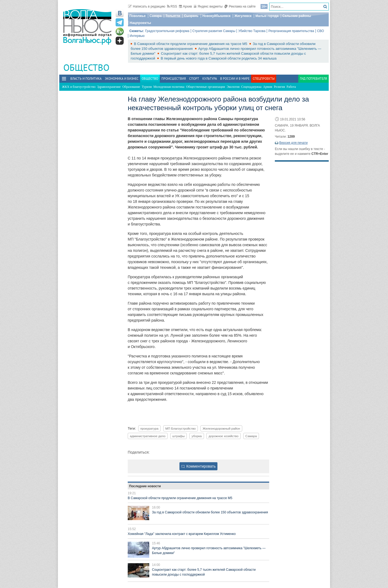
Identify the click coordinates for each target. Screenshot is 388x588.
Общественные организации (205, 87)
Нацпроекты (140, 23)
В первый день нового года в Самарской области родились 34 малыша (219, 58)
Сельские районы (297, 16)
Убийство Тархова (252, 31)
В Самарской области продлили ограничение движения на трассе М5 (191, 44)
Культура (210, 79)
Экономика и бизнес (122, 79)
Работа (291, 87)
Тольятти (173, 16)
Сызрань (191, 16)
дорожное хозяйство (224, 436)
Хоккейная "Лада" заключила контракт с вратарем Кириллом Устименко (182, 534)
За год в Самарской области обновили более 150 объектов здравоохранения (210, 512)
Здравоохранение (109, 87)
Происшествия (174, 79)
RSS (172, 6)
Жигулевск (243, 16)
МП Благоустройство (181, 428)
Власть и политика (86, 79)
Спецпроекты (264, 79)
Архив (186, 6)
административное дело (148, 436)
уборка (197, 436)
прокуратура (149, 428)
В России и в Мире (235, 79)
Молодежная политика (169, 87)
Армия (268, 87)
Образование (131, 87)
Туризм (147, 87)
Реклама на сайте (240, 6)
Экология (233, 87)
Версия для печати (293, 143)
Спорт (194, 79)
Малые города (267, 16)
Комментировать (199, 466)
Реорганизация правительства (291, 31)
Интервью (137, 36)
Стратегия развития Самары (214, 31)
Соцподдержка (251, 87)
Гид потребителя (313, 79)
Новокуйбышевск (216, 16)
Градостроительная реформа (167, 31)
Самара (156, 16)
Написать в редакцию (147, 6)
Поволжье (137, 16)
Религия (279, 87)
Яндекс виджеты (208, 6)
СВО (321, 31)
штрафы (179, 436)
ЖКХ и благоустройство (79, 87)
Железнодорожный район (221, 428)
